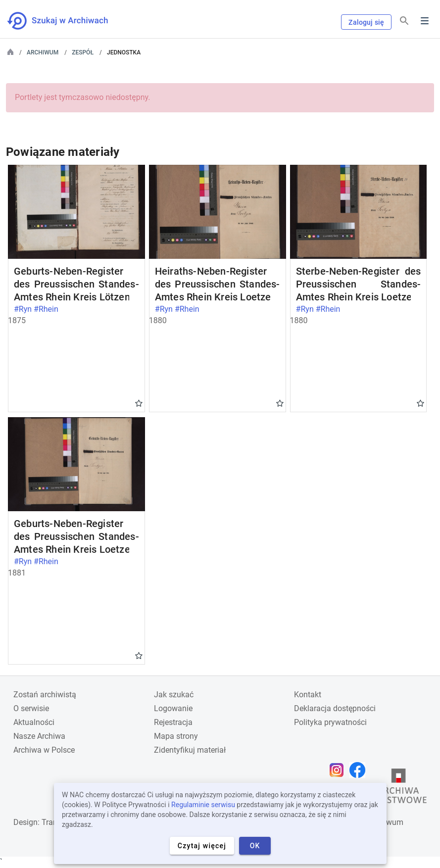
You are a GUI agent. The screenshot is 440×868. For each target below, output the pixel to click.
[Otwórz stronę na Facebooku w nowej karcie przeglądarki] (360, 770)
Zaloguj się (366, 22)
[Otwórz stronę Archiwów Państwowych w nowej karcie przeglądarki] (398, 788)
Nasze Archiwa (39, 736)
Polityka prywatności (330, 722)
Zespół (83, 52)
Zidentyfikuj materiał (190, 750)
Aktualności (34, 722)
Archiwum (43, 52)
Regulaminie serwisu (203, 805)
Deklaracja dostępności (335, 708)
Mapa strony (176, 736)
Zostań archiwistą (45, 695)
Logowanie (173, 708)
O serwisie (31, 708)
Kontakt (308, 695)
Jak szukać (174, 695)
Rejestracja (173, 722)
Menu (425, 21)
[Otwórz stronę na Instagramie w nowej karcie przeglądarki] (339, 770)
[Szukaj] (404, 21)
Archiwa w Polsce (44, 750)
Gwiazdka (139, 403)
